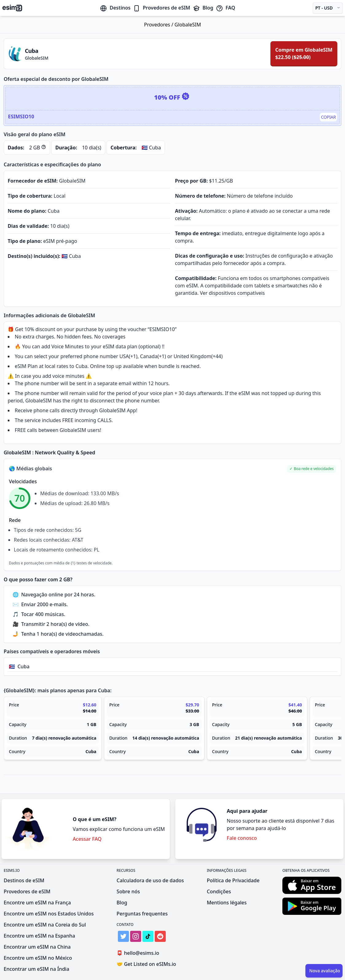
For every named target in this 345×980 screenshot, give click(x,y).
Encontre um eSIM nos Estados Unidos (49, 914)
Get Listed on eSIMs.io (146, 964)
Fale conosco (242, 838)
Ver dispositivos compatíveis (232, 293)
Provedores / (159, 25)
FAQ (225, 8)
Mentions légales (227, 903)
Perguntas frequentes (142, 914)
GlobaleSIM (188, 25)
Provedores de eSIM (162, 8)
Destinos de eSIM (24, 880)
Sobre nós (128, 891)
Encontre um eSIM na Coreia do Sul (45, 925)
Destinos (115, 8)
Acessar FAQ (87, 839)
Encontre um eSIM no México (38, 958)
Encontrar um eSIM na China (37, 947)
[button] (312, 469)
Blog (203, 8)
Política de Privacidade (233, 880)
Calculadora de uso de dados (150, 880)
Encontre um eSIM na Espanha (39, 936)
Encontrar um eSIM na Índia (37, 969)
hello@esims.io (139, 953)
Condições (219, 891)
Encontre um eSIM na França (37, 903)
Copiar (328, 117)
